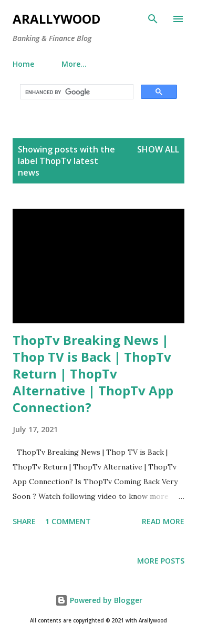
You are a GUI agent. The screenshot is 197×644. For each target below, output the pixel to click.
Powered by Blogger (99, 600)
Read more (163, 521)
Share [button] (24, 521)
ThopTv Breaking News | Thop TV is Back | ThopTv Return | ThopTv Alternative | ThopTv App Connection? (93, 374)
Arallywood (56, 19)
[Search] (153, 19)
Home (23, 64)
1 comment (68, 521)
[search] (76, 92)
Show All (158, 149)
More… (74, 64)
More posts (161, 561)
